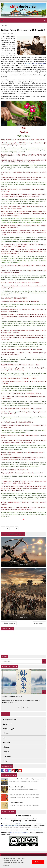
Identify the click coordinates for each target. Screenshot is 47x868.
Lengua (6, 752)
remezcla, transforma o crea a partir (19, 833)
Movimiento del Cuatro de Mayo (35, 63)
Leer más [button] (6, 865)
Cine (5, 738)
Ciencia (6, 733)
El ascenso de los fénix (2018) (17, 787)
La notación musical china (16, 803)
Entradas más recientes (9, 623)
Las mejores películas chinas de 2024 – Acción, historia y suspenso (27, 779)
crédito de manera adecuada (22, 824)
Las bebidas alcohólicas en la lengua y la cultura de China (24, 795)
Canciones (7, 724)
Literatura (5, 25)
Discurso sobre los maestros (12, 696)
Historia (6, 747)
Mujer (5, 761)
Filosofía (6, 742)
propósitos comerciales (36, 830)
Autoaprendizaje (10, 719)
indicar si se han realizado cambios (10, 825)
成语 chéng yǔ (9, 729)
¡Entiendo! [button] (38, 862)
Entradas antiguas (39, 623)
